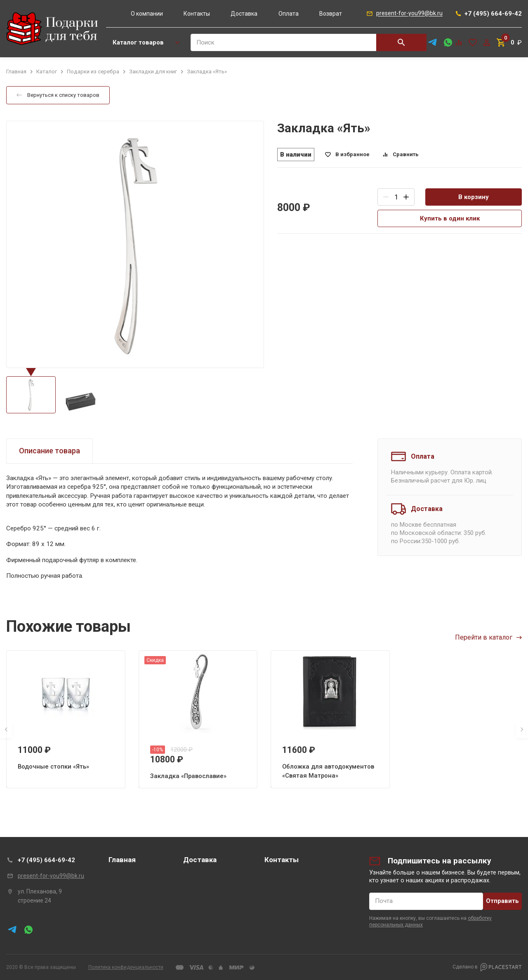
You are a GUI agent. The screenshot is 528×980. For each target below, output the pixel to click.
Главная (122, 860)
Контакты (197, 14)
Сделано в (487, 967)
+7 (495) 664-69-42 (46, 860)
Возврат (331, 14)
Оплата (289, 14)
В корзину (474, 197)
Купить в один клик (450, 218)
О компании (147, 14)
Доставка (244, 14)
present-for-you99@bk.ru (51, 876)
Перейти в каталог (488, 637)
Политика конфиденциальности (126, 967)
